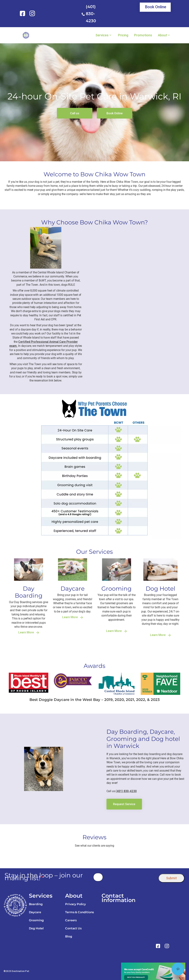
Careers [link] (71, 920)
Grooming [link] (36, 920)
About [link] (162, 35)
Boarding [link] (36, 904)
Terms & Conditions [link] (79, 912)
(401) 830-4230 (91, 14)
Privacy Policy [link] (75, 904)
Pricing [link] (123, 35)
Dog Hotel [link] (36, 928)
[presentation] (131, 877)
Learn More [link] (29, 632)
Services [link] (102, 35)
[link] (23, 13)
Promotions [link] (143, 35)
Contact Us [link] (73, 928)
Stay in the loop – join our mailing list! (44, 877)
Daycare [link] (35, 912)
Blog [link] (69, 936)
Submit (171, 878)
